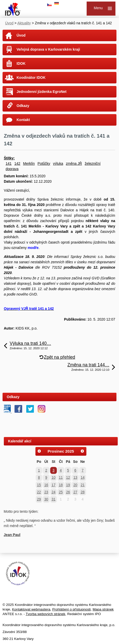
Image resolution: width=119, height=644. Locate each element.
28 (82, 492)
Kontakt (23, 120)
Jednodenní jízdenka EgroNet (42, 92)
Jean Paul (12, 535)
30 (46, 499)
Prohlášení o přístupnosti (71, 609)
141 (9, 163)
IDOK (21, 63)
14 (82, 477)
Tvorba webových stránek (45, 614)
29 (39, 499)
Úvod (9, 23)
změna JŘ (74, 163)
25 (61, 492)
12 (68, 477)
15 (39, 485)
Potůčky (44, 163)
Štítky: (9, 158)
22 (39, 492)
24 (53, 492)
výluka (58, 163)
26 (68, 492)
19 (68, 485)
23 (46, 492)
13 (75, 477)
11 (61, 477)
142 (17, 163)
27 (75, 492)
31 (53, 499)
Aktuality (24, 23)
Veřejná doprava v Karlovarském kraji (48, 49)
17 (53, 485)
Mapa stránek (103, 609)
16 (46, 485)
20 (75, 485)
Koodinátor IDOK (31, 78)
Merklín (29, 163)
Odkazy (23, 106)
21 (82, 485)
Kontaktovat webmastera (31, 609)
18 (61, 485)
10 (53, 477)
